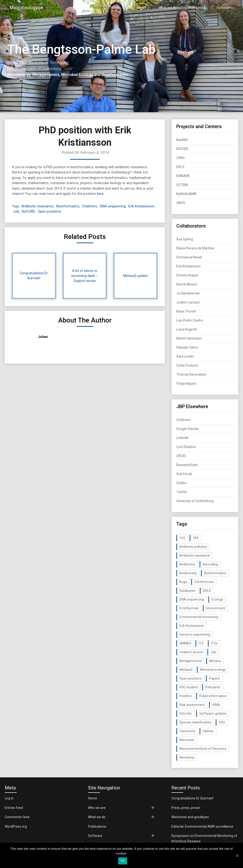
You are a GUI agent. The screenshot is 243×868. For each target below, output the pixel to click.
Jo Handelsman (188, 293)
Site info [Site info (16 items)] (186, 714)
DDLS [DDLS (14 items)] (207, 591)
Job (16, 211)
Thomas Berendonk (191, 374)
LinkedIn (182, 438)
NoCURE (28, 211)
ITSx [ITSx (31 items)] (214, 643)
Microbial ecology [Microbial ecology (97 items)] (213, 670)
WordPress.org (16, 826)
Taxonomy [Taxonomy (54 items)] (187, 731)
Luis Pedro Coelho (190, 320)
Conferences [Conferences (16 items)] (204, 582)
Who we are (138, 8)
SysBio (181, 483)
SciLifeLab (184, 474)
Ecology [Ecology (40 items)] (217, 599)
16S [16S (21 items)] (182, 538)
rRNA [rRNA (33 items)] (216, 705)
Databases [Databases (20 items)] (187, 591)
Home (115, 8)
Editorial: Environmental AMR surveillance (202, 826)
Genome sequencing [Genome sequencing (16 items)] (195, 635)
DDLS (180, 167)
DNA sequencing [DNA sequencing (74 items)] (192, 599)
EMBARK (183, 176)
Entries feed (14, 808)
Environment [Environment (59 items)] (216, 608)
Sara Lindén (185, 356)
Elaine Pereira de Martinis (195, 248)
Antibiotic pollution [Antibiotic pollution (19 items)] (193, 547)
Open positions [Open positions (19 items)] (191, 678)
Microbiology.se (26, 8)
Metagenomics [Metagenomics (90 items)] (191, 661)
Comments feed (17, 817)
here (100, 194)
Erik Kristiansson (141, 206)
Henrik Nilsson (187, 284)
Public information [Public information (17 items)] (213, 696)
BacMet (182, 140)
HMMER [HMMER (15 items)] (185, 643)
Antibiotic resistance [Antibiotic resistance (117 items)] (195, 555)
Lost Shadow (186, 447)
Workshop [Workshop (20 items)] (187, 757)
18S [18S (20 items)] (196, 538)
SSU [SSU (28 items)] (222, 722)
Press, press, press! (186, 808)
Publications (198, 8)
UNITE (181, 203)
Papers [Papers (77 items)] (214, 678)
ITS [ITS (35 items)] (201, 643)
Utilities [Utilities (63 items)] (208, 731)
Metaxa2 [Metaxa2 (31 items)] (186, 670)
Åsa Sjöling (185, 239)
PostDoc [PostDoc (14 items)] (186, 696)
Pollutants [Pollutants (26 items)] (213, 687)
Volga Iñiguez (186, 383)
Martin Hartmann (189, 338)
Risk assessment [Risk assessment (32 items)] (192, 705)
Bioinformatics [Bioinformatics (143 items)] (215, 573)
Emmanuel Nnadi (189, 257)
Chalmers (90, 206)
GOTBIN (182, 185)
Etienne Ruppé (187, 275)
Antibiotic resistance (37, 206)
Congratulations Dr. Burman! (192, 798)
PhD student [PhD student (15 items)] (189, 687)
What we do (168, 8)
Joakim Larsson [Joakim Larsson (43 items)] (191, 652)
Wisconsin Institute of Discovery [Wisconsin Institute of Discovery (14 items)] (203, 749)
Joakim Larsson (188, 302)
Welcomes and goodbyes (190, 817)
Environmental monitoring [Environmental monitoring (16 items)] (199, 617)
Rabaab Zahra (187, 347)
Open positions (49, 211)
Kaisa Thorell (186, 311)
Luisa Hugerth (187, 329)
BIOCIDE (182, 149)
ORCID (181, 456)
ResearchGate (187, 465)
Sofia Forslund (187, 365)
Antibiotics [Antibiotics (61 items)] (187, 564)
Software (224, 8)
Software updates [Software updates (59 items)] (213, 714)
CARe (181, 158)
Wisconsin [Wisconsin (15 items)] (187, 740)
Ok (123, 861)
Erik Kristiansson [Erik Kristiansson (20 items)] (192, 626)
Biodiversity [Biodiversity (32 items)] (188, 573)
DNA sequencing (113, 206)
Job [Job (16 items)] (213, 652)
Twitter (182, 492)
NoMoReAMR (186, 194)
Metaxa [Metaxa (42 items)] (215, 661)
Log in (9, 798)
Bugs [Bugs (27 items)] (183, 582)
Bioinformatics (68, 206)
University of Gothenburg (195, 501)
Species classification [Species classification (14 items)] (195, 722)
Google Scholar (188, 429)
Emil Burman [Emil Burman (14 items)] (189, 608)
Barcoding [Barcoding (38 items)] (210, 564)
